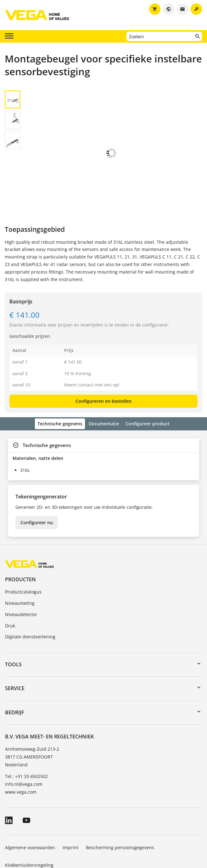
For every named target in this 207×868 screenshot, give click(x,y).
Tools (13, 630)
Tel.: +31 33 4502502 (26, 741)
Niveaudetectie (21, 580)
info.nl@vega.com (24, 749)
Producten (20, 545)
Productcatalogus (23, 557)
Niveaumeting (20, 568)
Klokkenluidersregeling (29, 830)
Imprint (70, 813)
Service (15, 653)
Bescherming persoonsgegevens (120, 813)
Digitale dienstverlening (30, 602)
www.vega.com (21, 757)
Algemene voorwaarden (30, 813)
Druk (10, 591)
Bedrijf (15, 678)
